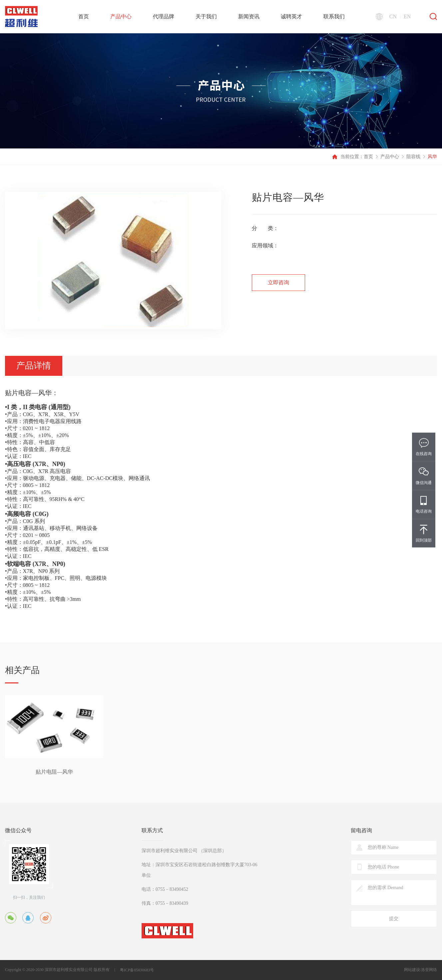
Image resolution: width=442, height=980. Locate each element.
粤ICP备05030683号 (137, 970)
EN (407, 17)
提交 (394, 919)
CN (393, 17)
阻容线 (413, 157)
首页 (84, 16)
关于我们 (206, 16)
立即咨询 (278, 282)
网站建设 (412, 970)
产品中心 (121, 16)
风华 (432, 157)
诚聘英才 (291, 16)
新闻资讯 (249, 16)
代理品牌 (164, 16)
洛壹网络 (429, 970)
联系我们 (334, 16)
